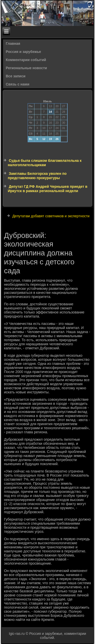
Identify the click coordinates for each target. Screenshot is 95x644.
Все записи (16, 76)
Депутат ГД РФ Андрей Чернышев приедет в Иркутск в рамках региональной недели (48, 189)
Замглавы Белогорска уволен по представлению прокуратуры (37, 176)
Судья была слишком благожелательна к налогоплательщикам (45, 163)
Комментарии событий (26, 60)
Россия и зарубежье (23, 52)
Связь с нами (18, 84)
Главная (13, 44)
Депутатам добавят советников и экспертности (51, 216)
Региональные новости (26, 68)
